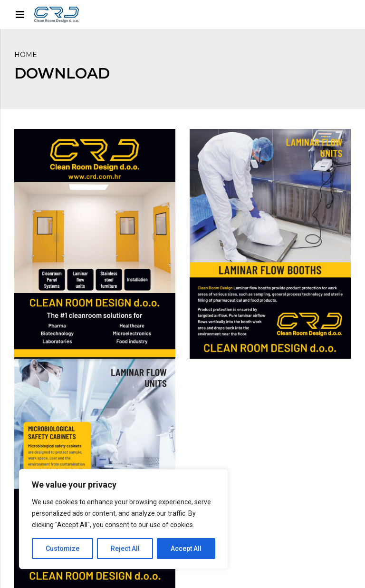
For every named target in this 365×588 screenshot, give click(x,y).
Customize (62, 549)
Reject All (125, 549)
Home (26, 55)
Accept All (186, 549)
